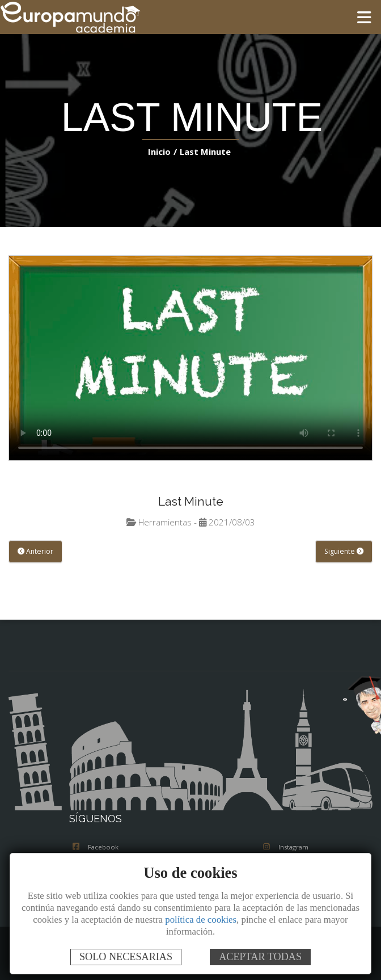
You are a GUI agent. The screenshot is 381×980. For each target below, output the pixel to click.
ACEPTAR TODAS (260, 957)
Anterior (34, 552)
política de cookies (201, 920)
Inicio (161, 151)
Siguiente (345, 552)
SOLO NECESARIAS (126, 957)
